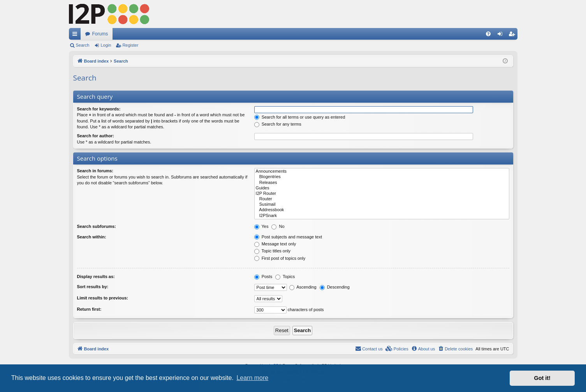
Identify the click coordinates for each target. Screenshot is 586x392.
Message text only (275, 244)
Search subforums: (97, 226)
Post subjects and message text (288, 237)
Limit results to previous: (103, 298)
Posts (263, 276)
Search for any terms (278, 124)
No (278, 226)
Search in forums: (95, 171)
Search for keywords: (99, 109)
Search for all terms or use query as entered (300, 117)
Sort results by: (93, 287)
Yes (261, 226)
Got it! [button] (542, 378)
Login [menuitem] (501, 35)
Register (130, 45)
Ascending (303, 287)
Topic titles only (272, 251)
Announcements (382, 171)
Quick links (76, 35)
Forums (100, 34)
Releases (382, 183)
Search (83, 45)
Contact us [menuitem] (369, 348)
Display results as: (96, 276)
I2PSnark (382, 216)
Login (106, 45)
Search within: (92, 237)
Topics (285, 276)
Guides (382, 188)
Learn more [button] (252, 378)
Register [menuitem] (513, 35)
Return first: (89, 309)
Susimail (382, 205)
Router (382, 199)
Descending (335, 287)
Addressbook (382, 210)
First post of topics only (280, 258)
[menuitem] (488, 34)
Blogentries (382, 177)
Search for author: (96, 136)
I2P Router (382, 194)
